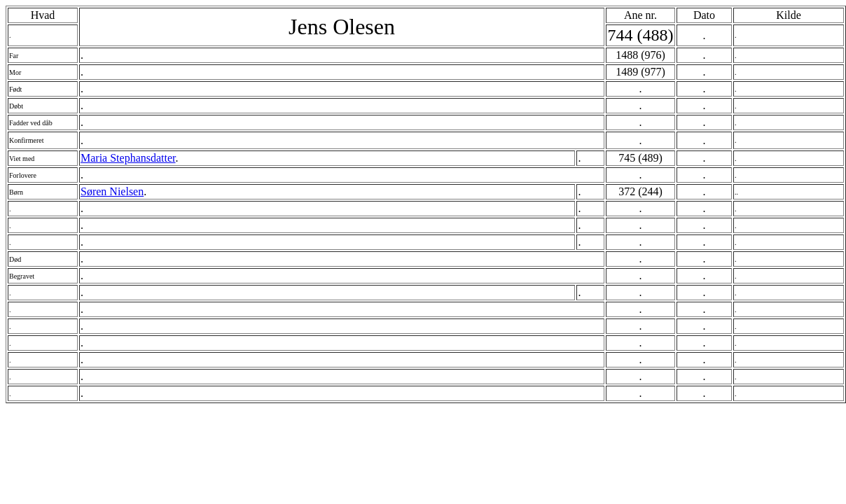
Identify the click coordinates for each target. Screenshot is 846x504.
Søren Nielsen (112, 191)
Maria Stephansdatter (128, 158)
